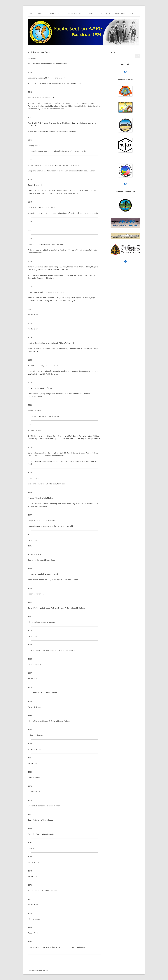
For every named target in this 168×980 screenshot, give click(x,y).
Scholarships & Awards (73, 14)
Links (132, 14)
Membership (105, 14)
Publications (120, 14)
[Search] (137, 56)
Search (113, 52)
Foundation (54, 14)
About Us (41, 14)
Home (30, 14)
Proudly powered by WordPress (38, 970)
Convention (91, 14)
